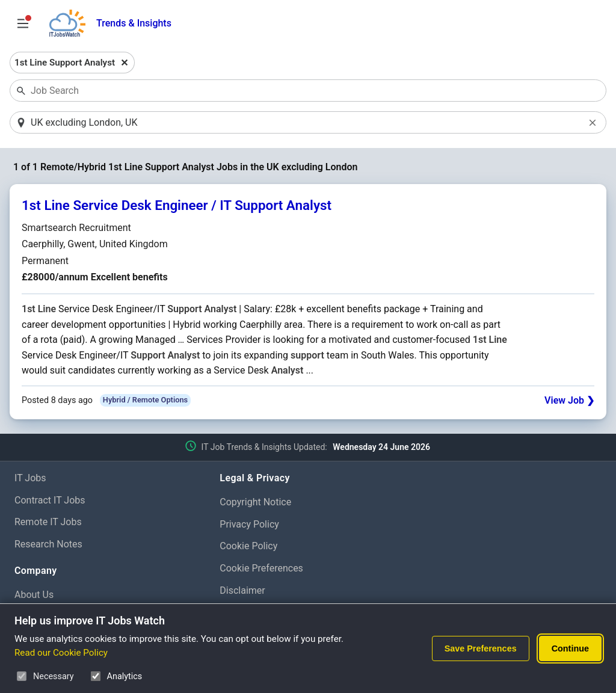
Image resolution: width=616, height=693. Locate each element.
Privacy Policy (249, 525)
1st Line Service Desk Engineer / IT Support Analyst (177, 206)
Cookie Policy (248, 547)
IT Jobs (30, 479)
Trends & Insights (134, 23)
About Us (34, 596)
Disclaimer (242, 591)
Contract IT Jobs (50, 501)
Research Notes (48, 545)
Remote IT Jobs (48, 523)
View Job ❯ (569, 401)
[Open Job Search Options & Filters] (23, 23)
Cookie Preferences (261, 569)
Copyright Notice (255, 503)
